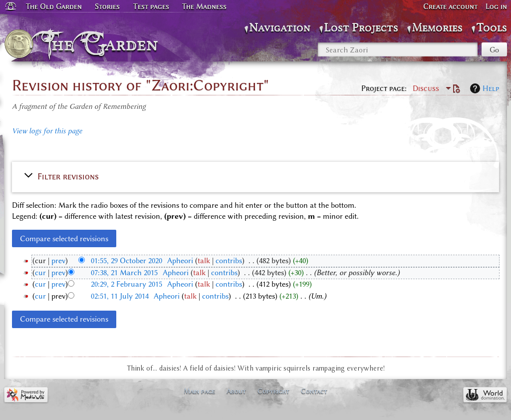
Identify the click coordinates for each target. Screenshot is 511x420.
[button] (255, 176)
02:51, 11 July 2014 (120, 296)
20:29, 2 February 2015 (127, 284)
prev (58, 261)
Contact (314, 391)
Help (491, 88)
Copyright (273, 391)
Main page (199, 391)
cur (40, 273)
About (236, 391)
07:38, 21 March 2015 (124, 273)
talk (204, 261)
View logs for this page (47, 131)
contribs (229, 261)
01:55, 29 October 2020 (127, 261)
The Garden (103, 44)
